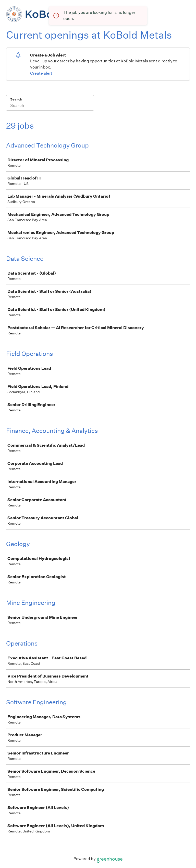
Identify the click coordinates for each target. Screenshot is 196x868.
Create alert (41, 73)
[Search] (50, 106)
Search (16, 99)
